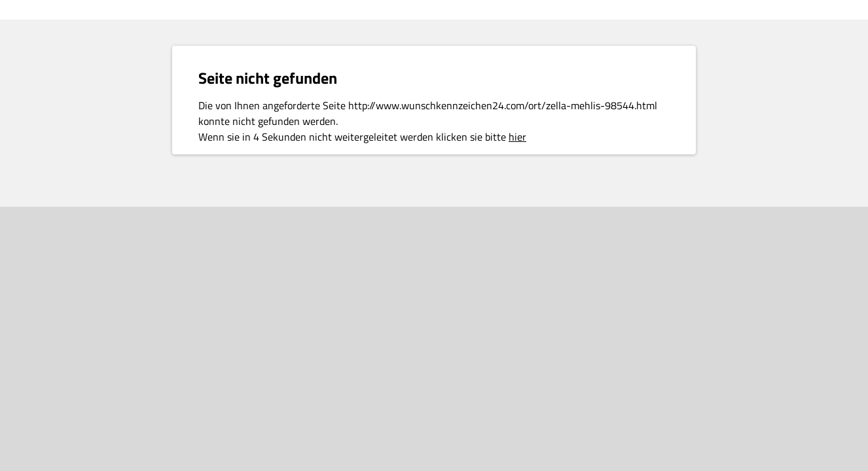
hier (517, 137)
